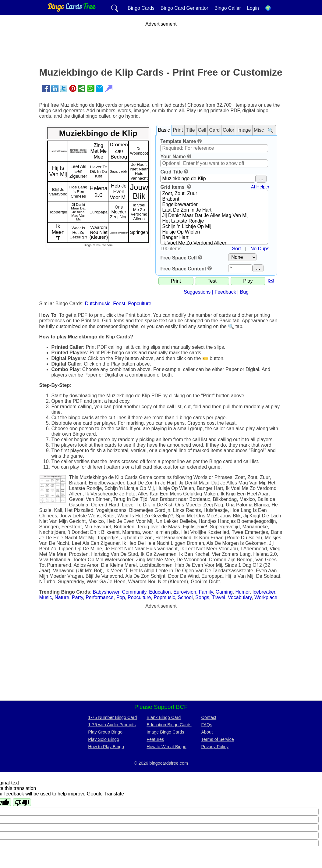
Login (253, 8)
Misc (259, 130)
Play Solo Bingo (104, 739)
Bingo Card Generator (184, 8)
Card (215, 130)
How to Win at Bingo (166, 747)
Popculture (140, 304)
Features (155, 739)
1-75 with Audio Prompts (112, 725)
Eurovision (185, 592)
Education (160, 592)
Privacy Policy (215, 747)
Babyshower (106, 592)
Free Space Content (183, 269)
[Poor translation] (22, 802)
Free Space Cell (178, 258)
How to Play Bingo (106, 747)
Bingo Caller (228, 8)
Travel (218, 597)
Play (248, 281)
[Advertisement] (161, 41)
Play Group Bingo (105, 732)
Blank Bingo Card (164, 717)
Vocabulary (240, 597)
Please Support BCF (161, 707)
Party (77, 597)
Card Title (172, 172)
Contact (209, 717)
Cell (202, 130)
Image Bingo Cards (165, 732)
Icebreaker (264, 592)
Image (244, 130)
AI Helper (260, 187)
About (207, 732)
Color (228, 130)
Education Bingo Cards (169, 725)
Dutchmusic (98, 304)
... (261, 179)
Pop (121, 597)
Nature (62, 597)
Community (134, 592)
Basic (164, 130)
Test (212, 281)
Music (46, 597)
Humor (243, 592)
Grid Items (173, 187)
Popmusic (164, 597)
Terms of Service (218, 739)
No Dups (260, 249)
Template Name (178, 141)
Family (206, 592)
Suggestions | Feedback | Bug (216, 292)
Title (190, 130)
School (185, 597)
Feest (119, 304)
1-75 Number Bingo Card (112, 717)
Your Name (173, 157)
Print (178, 130)
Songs (202, 597)
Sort (237, 249)
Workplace (266, 597)
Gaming (224, 592)
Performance (100, 597)
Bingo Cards (141, 8)
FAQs (207, 725)
